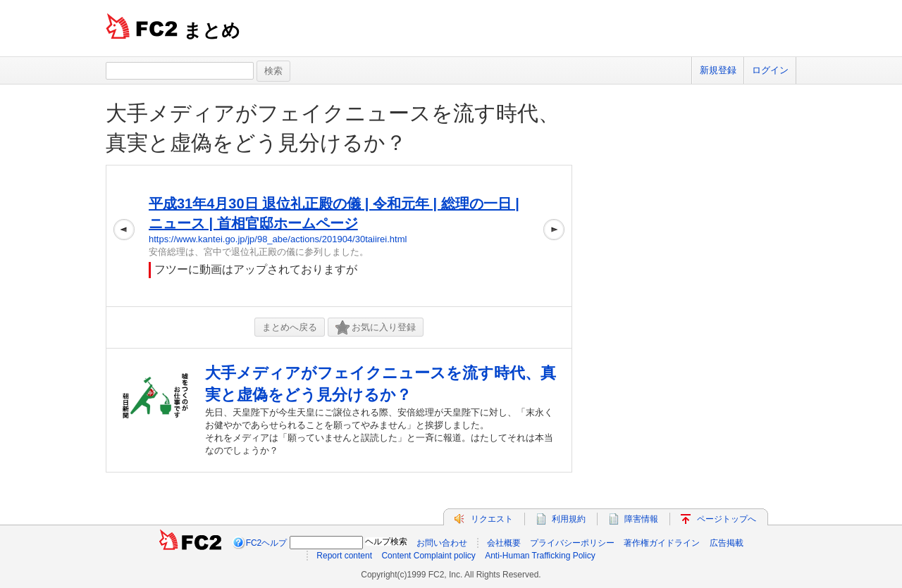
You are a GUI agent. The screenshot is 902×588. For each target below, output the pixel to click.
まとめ (212, 30)
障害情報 (641, 519)
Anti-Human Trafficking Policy (540, 556)
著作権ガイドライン (662, 543)
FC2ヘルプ (267, 543)
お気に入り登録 (376, 328)
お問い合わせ (442, 543)
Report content (344, 556)
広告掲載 (727, 543)
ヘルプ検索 (386, 542)
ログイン (770, 70)
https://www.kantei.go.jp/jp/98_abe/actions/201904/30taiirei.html (278, 239)
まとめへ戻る (290, 327)
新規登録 (718, 70)
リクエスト (492, 519)
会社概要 (504, 543)
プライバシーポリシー (572, 543)
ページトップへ (727, 519)
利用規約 (569, 519)
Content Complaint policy (428, 556)
